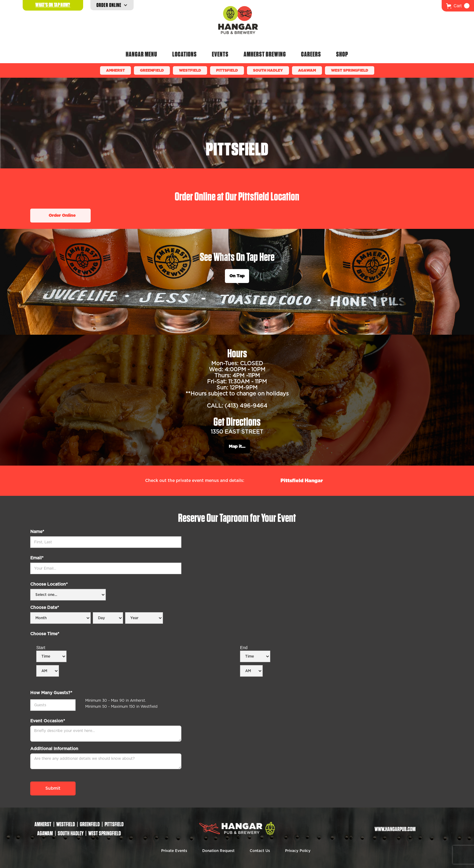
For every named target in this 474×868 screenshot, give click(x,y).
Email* (37, 558)
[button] (458, 6)
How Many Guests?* (51, 693)
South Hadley (268, 70)
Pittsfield (227, 70)
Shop (342, 54)
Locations (185, 54)
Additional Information (54, 749)
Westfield (190, 70)
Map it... (237, 447)
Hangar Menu (141, 54)
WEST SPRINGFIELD (350, 70)
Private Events (174, 851)
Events (220, 54)
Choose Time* (45, 634)
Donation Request (218, 851)
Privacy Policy (298, 851)
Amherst (115, 70)
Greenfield (152, 70)
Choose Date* (45, 608)
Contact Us (260, 851)
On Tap (237, 276)
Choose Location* (49, 584)
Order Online (62, 216)
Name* (37, 532)
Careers (311, 54)
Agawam (307, 70)
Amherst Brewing (265, 54)
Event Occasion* (48, 721)
